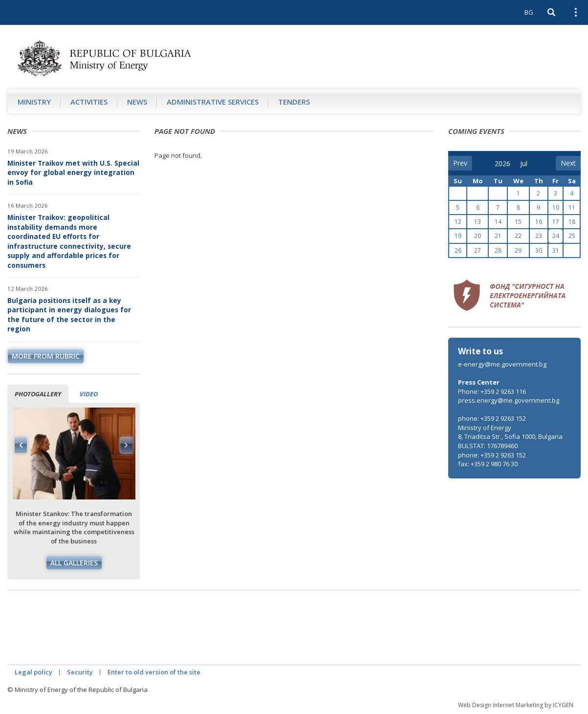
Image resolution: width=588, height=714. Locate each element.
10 (556, 207)
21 (498, 236)
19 (458, 236)
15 (518, 222)
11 (572, 207)
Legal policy (33, 672)
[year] (502, 164)
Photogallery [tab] (38, 394)
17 (556, 222)
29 (518, 250)
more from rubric (46, 356)
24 (556, 236)
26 (458, 250)
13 (478, 222)
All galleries (74, 563)
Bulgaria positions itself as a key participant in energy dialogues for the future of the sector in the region (69, 315)
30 (539, 250)
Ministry (34, 102)
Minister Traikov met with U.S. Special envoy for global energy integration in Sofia (73, 173)
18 (572, 222)
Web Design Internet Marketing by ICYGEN (516, 705)
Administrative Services (213, 102)
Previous (21, 445)
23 (539, 236)
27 (478, 250)
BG (529, 12)
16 (539, 222)
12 (458, 222)
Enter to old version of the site (154, 672)
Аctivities (89, 102)
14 (498, 222)
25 (572, 236)
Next (126, 445)
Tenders (294, 102)
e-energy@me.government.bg (502, 364)
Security (80, 672)
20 (478, 236)
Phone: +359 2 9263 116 (492, 391)
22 (518, 236)
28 (498, 250)
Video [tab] (89, 394)
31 (556, 250)
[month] (527, 164)
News (137, 102)
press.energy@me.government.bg (509, 400)
